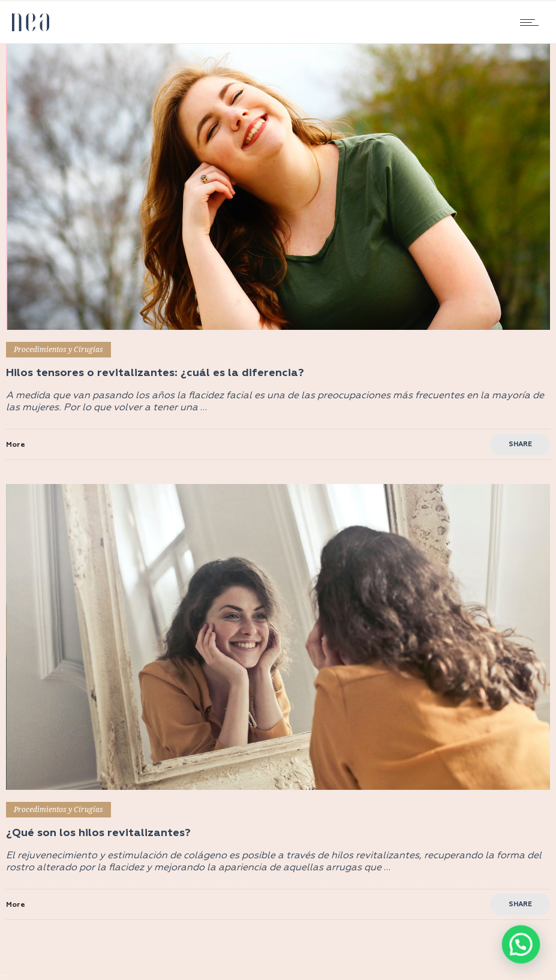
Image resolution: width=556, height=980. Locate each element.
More (16, 445)
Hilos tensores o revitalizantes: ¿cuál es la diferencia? (155, 373)
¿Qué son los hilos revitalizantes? (98, 833)
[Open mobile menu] (532, 22)
